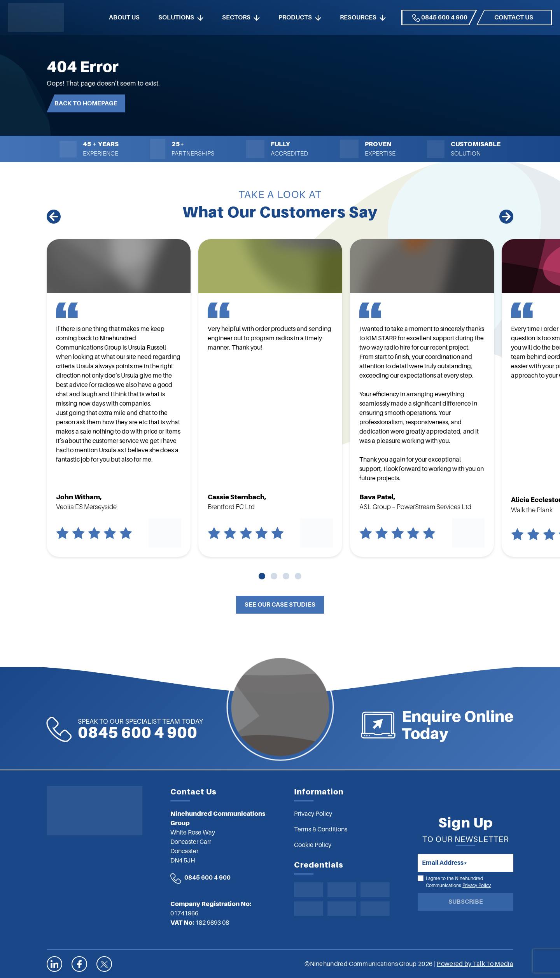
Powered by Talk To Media (475, 964)
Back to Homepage (86, 103)
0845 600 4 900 (440, 18)
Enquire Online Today (495, 725)
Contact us (514, 17)
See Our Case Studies (280, 605)
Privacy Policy (477, 885)
